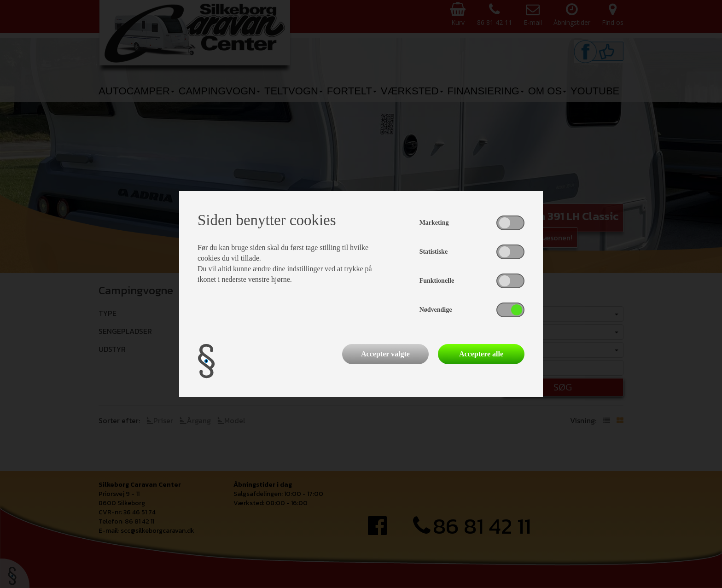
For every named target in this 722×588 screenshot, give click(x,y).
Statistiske (434, 252)
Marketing (434, 223)
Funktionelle (437, 281)
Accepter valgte (385, 354)
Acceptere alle (481, 354)
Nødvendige (436, 310)
